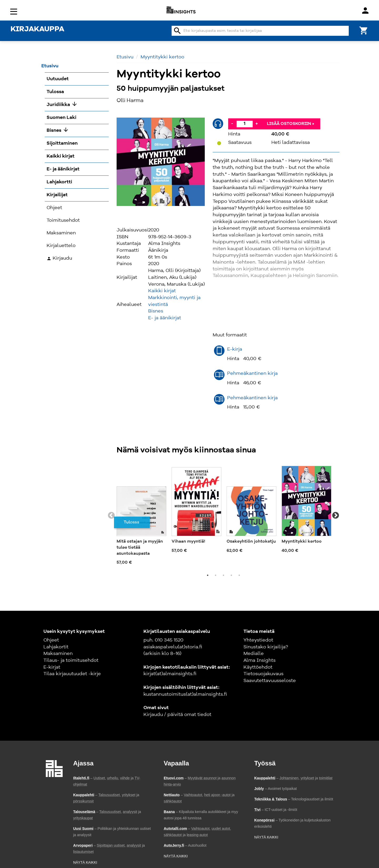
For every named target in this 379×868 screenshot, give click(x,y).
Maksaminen (58, 654)
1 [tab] (208, 575)
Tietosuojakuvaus (263, 674)
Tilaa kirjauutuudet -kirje (72, 674)
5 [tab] (239, 575)
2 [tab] (216, 575)
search (177, 31)
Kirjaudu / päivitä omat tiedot (177, 715)
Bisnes (156, 311)
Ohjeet (51, 640)
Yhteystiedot (258, 640)
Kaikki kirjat (162, 291)
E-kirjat (52, 667)
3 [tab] (223, 575)
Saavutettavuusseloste (270, 681)
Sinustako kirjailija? (266, 647)
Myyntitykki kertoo (162, 57)
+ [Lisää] (257, 124)
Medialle (254, 654)
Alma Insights (260, 660)
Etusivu (125, 57)
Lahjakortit (56, 647)
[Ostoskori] (364, 30)
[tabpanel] (141, 516)
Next (336, 516)
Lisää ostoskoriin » (291, 124)
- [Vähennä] (232, 124)
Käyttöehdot (258, 667)
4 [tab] (231, 575)
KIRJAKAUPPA (37, 29)
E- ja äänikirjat (165, 318)
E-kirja (235, 349)
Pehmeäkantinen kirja (252, 374)
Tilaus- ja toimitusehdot (71, 660)
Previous (111, 516)
